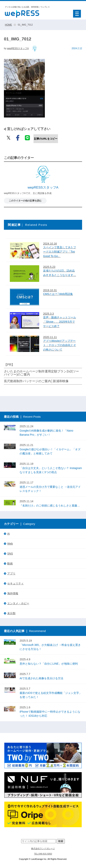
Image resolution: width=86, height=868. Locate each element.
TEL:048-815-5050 (43, 854)
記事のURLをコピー (46, 139)
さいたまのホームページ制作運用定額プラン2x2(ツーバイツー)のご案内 (41, 373)
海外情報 (13, 593)
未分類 (11, 613)
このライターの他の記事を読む (25, 201)
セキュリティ (15, 583)
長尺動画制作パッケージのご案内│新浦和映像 (36, 381)
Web (10, 544)
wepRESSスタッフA (18, 48)
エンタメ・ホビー (18, 603)
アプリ (11, 573)
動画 (10, 564)
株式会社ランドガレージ (43, 848)
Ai (8, 534)
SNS (10, 554)
